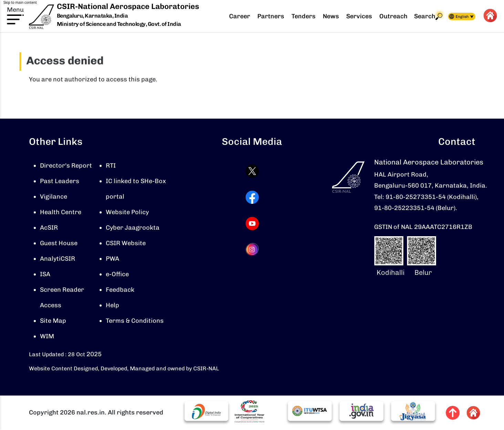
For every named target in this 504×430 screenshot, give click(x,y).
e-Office (117, 274)
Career (240, 16)
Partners (271, 16)
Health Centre (61, 212)
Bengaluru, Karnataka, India (92, 16)
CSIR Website (126, 243)
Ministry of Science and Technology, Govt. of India (119, 24)
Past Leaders (60, 181)
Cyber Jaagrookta (133, 228)
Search (428, 16)
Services (359, 16)
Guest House (59, 243)
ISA (45, 274)
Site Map (53, 321)
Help (112, 305)
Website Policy (127, 212)
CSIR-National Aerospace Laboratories (128, 6)
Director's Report (66, 166)
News (331, 16)
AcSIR (49, 228)
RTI (111, 166)
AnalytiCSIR (58, 259)
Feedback (120, 290)
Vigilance (54, 197)
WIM (47, 336)
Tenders (304, 16)
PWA (112, 259)
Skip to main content (20, 2)
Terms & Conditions (135, 321)
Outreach (393, 16)
